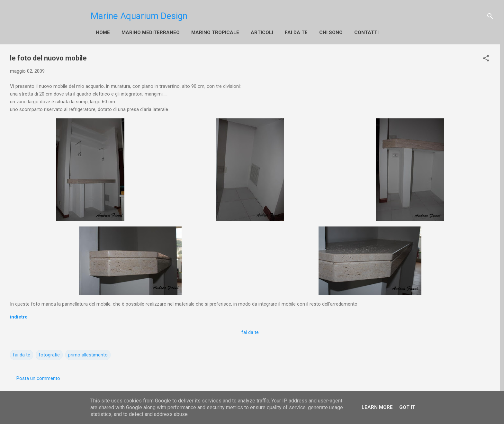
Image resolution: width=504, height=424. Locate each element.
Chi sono (331, 32)
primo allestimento (88, 355)
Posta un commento (38, 378)
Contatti (366, 32)
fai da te (296, 32)
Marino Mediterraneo (151, 32)
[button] (486, 58)
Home (103, 32)
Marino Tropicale (215, 32)
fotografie (49, 355)
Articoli (262, 32)
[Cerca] (490, 16)
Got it (407, 407)
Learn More (377, 407)
